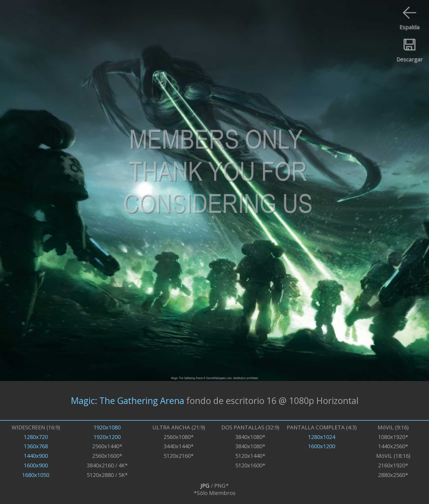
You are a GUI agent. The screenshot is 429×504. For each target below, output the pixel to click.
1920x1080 (107, 427)
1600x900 (36, 465)
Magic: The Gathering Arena (127, 401)
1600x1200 (322, 446)
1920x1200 (107, 437)
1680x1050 (36, 475)
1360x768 (36, 446)
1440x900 (36, 456)
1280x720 (36, 437)
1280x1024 (322, 437)
